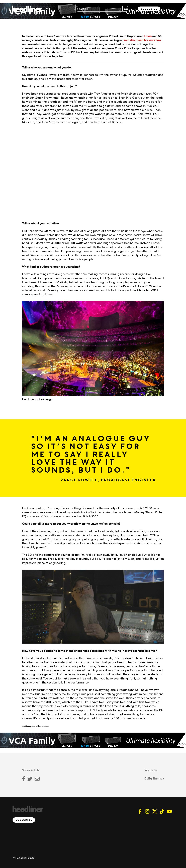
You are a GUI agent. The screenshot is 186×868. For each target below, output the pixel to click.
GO (126, 9)
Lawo (148, 36)
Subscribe (149, 9)
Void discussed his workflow (142, 40)
